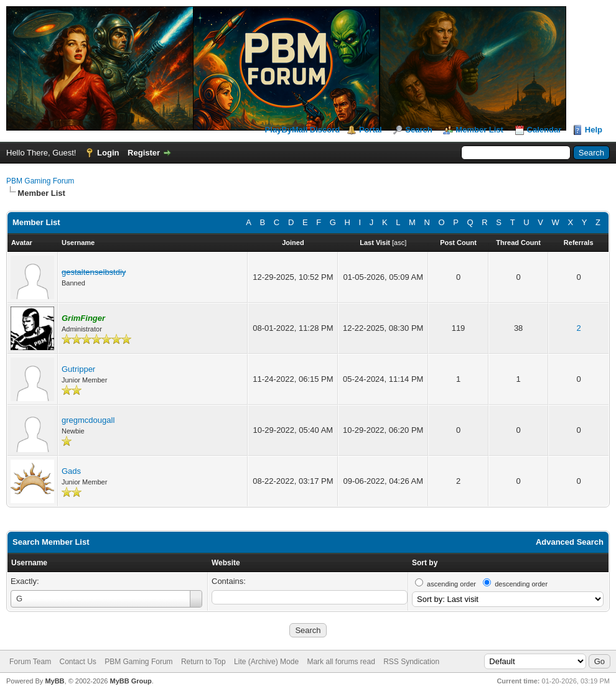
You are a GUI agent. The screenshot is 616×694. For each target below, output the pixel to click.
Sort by (425, 563)
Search (418, 130)
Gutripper (78, 369)
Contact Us (77, 662)
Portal (371, 130)
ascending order (451, 584)
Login (108, 153)
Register (144, 153)
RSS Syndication (411, 662)
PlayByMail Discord (303, 130)
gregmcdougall (88, 420)
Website (226, 563)
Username (29, 563)
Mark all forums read (341, 662)
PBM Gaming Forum (40, 181)
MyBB (54, 681)
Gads (71, 471)
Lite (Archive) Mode (266, 662)
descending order (521, 584)
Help (594, 130)
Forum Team (30, 662)
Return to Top (203, 662)
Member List (479, 130)
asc (399, 243)
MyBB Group (130, 681)
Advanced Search (570, 542)
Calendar (544, 130)
